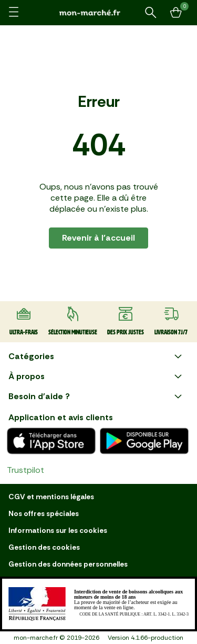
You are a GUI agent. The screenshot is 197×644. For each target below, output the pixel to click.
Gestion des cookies (44, 547)
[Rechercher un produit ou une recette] (151, 13)
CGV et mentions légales (51, 497)
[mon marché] (99, 12)
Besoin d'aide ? (96, 397)
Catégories (96, 356)
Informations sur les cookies (58, 530)
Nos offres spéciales (44, 513)
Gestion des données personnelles (68, 564)
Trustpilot (25, 470)
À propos (96, 377)
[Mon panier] (176, 13)
